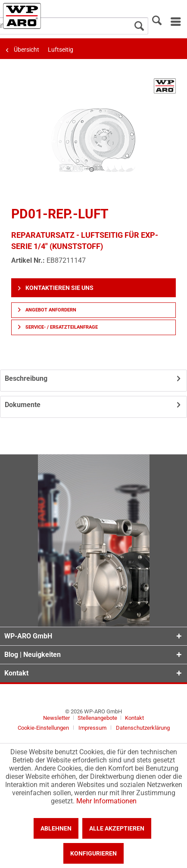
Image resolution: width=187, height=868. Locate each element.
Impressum (92, 728)
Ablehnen (56, 828)
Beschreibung (26, 378)
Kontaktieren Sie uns (56, 288)
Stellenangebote (98, 718)
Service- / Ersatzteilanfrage (58, 327)
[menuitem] (175, 22)
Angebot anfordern (47, 310)
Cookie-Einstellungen (43, 728)
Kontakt (134, 718)
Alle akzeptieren (117, 828)
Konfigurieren (93, 853)
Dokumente (23, 405)
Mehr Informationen (106, 801)
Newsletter (56, 718)
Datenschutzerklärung (143, 728)
